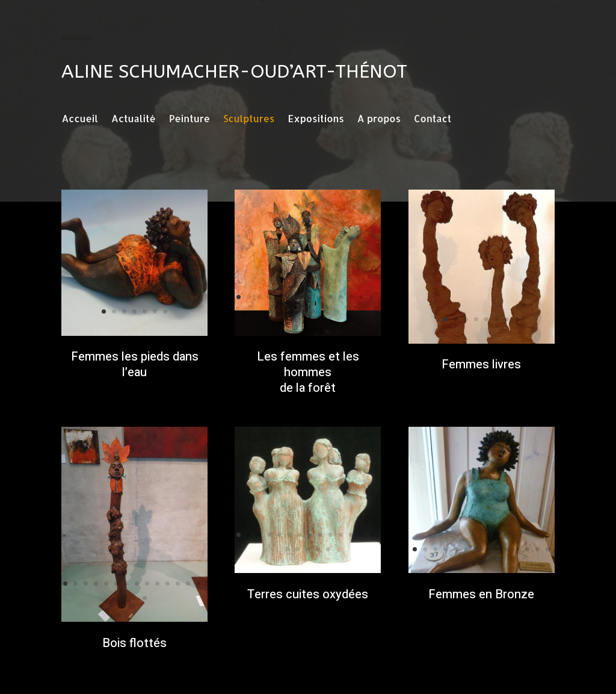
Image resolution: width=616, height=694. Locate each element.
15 (293, 311)
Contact (433, 119)
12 (351, 297)
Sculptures (249, 119)
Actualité (134, 119)
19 (328, 549)
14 (371, 297)
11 (341, 297)
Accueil (80, 119)
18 (323, 311)
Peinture (189, 119)
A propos (379, 119)
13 (361, 297)
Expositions (316, 119)
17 (313, 311)
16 (303, 311)
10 (331, 297)
